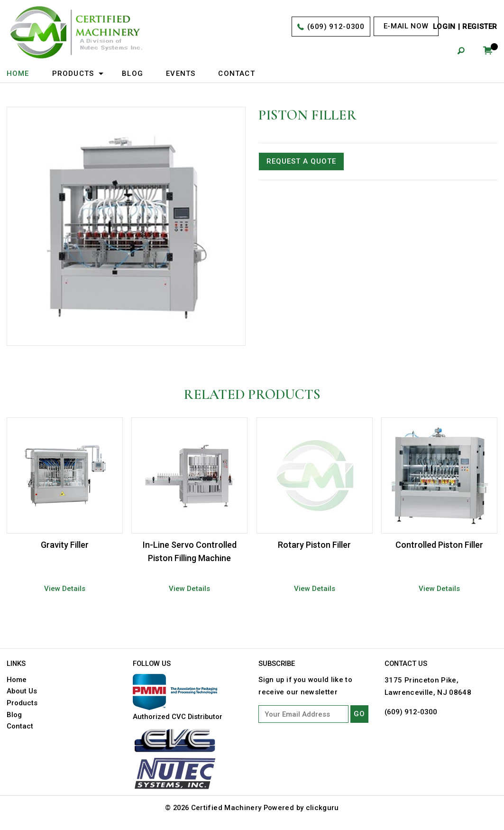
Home (18, 74)
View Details (65, 588)
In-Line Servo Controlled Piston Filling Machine (190, 551)
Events (181, 74)
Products (73, 74)
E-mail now (406, 26)
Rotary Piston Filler (314, 544)
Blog (133, 74)
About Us (22, 690)
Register (480, 27)
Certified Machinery (227, 807)
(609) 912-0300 (336, 27)
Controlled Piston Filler (439, 544)
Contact (237, 74)
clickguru (324, 807)
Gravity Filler (65, 544)
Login (444, 27)
